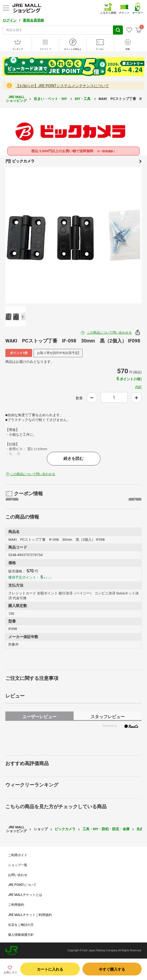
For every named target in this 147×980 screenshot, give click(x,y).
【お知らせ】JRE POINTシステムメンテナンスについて (62, 86)
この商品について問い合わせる (109, 333)
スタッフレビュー (108, 717)
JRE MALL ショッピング (16, 99)
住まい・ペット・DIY (51, 99)
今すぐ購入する (112, 969)
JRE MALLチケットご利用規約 (30, 915)
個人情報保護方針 (21, 935)
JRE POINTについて (22, 885)
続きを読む (73, 459)
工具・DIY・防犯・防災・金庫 (106, 829)
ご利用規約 (16, 905)
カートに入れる (50, 969)
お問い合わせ (18, 875)
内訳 (138, 387)
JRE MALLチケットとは (25, 895)
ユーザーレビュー (39, 717)
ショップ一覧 (18, 865)
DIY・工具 (83, 99)
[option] (73, 235)
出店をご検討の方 (21, 925)
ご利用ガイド (18, 855)
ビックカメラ (73, 161)
